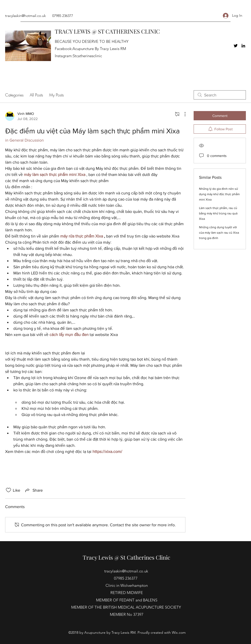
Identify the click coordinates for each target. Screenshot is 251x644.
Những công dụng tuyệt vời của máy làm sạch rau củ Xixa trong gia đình (219, 233)
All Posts (36, 95)
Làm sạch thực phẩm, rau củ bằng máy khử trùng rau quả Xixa (218, 213)
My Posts (56, 95)
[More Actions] (182, 114)
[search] (220, 95)
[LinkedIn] (243, 46)
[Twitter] (236, 46)
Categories (14, 95)
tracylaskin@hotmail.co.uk (25, 16)
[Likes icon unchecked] (8, 490)
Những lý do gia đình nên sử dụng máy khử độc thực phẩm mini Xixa (219, 194)
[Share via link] (34, 490)
